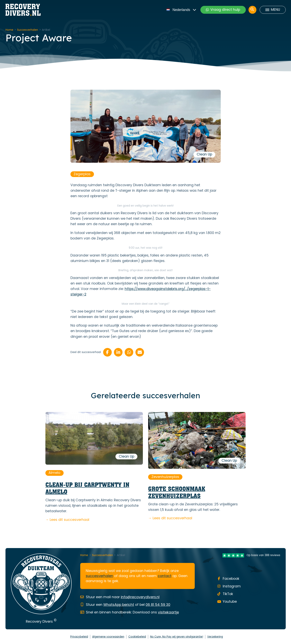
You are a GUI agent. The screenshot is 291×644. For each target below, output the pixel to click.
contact (165, 576)
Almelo (54, 473)
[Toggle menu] (273, 10)
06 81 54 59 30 (158, 605)
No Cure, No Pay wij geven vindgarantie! (177, 637)
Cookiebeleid (137, 637)
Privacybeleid (79, 637)
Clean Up (204, 154)
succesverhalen (99, 576)
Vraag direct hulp (223, 10)
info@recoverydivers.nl (140, 597)
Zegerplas (82, 174)
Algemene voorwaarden (108, 637)
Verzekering (215, 637)
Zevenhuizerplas (165, 477)
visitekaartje (168, 612)
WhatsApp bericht (119, 605)
